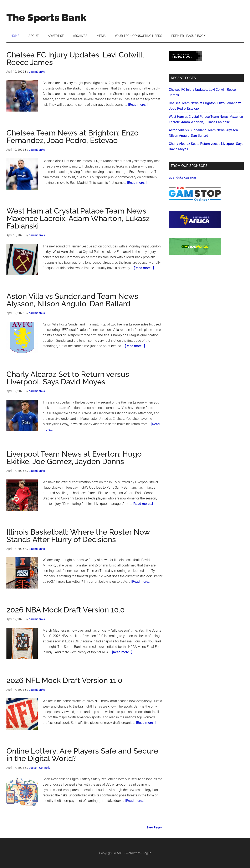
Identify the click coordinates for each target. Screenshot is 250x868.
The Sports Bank (47, 17)
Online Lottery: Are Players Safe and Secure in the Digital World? (82, 755)
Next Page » (155, 827)
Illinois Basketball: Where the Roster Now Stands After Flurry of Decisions (78, 536)
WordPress (133, 853)
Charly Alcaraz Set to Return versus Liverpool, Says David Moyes (68, 378)
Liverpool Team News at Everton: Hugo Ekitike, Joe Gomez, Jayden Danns (74, 458)
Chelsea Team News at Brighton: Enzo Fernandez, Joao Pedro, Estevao (73, 137)
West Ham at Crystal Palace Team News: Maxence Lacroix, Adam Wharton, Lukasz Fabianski (78, 218)
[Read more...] (138, 105)
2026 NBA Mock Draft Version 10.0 (66, 610)
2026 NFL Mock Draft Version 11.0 (64, 680)
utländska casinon (182, 177)
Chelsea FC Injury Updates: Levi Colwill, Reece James (75, 58)
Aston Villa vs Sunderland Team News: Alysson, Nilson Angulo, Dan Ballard (73, 300)
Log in (147, 853)
